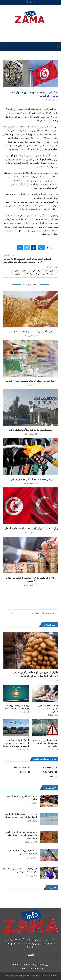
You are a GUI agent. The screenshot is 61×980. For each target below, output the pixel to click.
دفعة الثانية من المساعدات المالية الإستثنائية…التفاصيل (23, 852)
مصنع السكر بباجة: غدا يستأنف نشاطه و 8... (31, 430)
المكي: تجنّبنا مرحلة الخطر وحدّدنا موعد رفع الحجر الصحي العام (20, 870)
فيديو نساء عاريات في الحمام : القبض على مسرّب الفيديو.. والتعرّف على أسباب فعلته (21, 835)
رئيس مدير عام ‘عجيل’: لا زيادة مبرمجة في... (31, 479)
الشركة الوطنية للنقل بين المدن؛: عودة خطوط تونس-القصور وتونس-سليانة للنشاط (16, 743)
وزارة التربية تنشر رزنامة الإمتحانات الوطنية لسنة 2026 (16, 707)
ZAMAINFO (46, 976)
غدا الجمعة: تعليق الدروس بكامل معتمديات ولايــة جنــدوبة (47, 709)
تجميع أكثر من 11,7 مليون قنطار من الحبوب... (31, 332)
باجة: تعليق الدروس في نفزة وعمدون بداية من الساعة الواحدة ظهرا (46, 743)
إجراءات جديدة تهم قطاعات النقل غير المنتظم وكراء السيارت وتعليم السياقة (21, 816)
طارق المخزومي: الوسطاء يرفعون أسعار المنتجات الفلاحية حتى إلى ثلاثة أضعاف (36, 674)
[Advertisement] (30, 32)
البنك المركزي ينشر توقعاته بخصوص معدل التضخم (31, 381)
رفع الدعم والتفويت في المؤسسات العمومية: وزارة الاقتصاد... (31, 579)
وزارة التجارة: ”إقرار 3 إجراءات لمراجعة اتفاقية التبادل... (31, 528)
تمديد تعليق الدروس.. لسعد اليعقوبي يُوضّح (22, 798)
